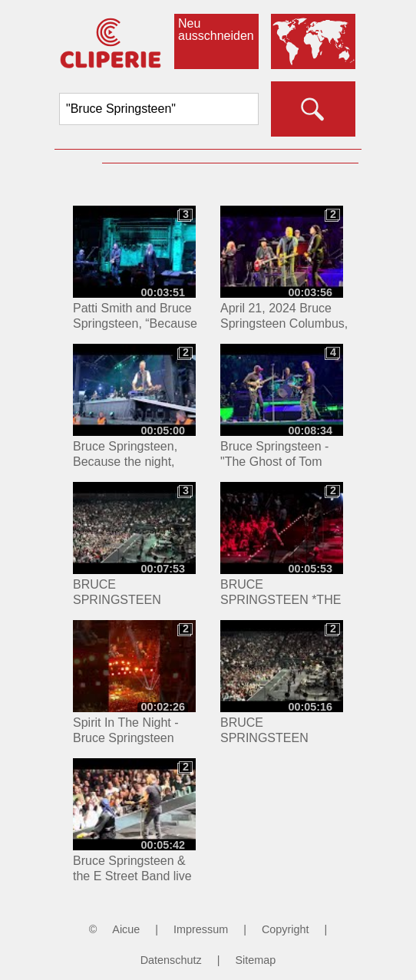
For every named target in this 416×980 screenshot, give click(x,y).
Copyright (286, 929)
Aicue (126, 929)
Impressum (201, 929)
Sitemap (255, 960)
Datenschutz (171, 960)
